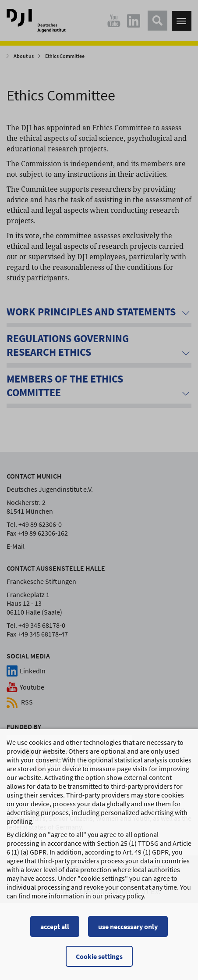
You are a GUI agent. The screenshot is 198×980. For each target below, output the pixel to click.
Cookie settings (99, 958)
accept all (55, 928)
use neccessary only (128, 928)
